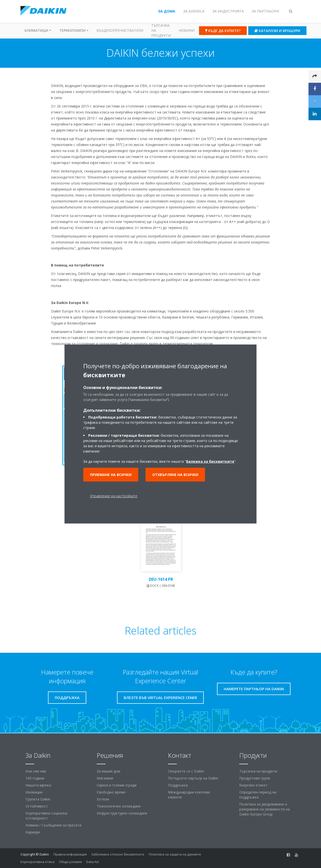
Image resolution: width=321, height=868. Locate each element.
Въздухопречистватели (120, 30)
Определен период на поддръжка (258, 795)
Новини (187, 30)
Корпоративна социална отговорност (46, 816)
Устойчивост (37, 806)
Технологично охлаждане (119, 806)
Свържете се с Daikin (186, 771)
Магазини (105, 778)
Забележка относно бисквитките (118, 854)
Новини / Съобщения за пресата (53, 825)
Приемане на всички (111, 475)
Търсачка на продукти (161, 30)
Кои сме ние (36, 771)
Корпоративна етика (37, 862)
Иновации (34, 792)
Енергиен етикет (253, 785)
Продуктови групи (255, 778)
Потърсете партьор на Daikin (193, 778)
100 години (35, 778)
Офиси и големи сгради (117, 785)
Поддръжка (178, 785)
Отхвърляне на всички (175, 475)
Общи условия (70, 862)
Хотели (103, 799)
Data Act (92, 862)
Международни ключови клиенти (189, 795)
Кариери (33, 832)
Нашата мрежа (38, 785)
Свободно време (111, 792)
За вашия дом (108, 771)
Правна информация (70, 854)
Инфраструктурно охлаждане (122, 813)
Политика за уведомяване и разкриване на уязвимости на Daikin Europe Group (264, 809)
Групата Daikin (38, 799)
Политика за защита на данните (175, 854)
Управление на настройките (114, 496)
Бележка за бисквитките (210, 461)
